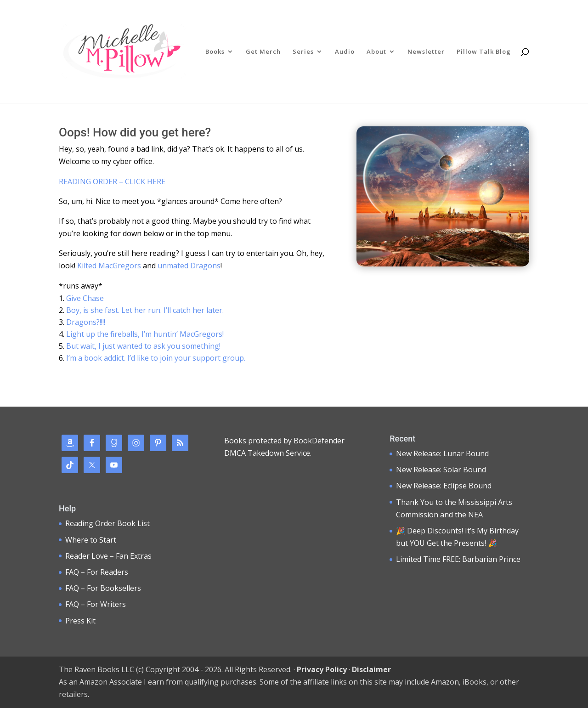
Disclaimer (371, 669)
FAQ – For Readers (97, 572)
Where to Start (91, 540)
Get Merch (263, 52)
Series (303, 52)
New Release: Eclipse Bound (444, 486)
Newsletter (426, 52)
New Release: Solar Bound (441, 470)
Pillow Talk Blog (484, 52)
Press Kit (80, 621)
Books (215, 52)
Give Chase (85, 298)
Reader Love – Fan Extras (108, 556)
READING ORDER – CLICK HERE (112, 181)
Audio (345, 52)
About (376, 52)
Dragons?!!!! (86, 322)
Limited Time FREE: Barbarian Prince (458, 559)
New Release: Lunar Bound (442, 453)
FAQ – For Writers (96, 604)
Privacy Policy (322, 669)
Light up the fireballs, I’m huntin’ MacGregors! (145, 334)
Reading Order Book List (107, 523)
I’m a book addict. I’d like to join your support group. (156, 358)
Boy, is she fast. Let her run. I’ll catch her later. (145, 310)
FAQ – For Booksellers (103, 588)
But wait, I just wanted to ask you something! (143, 346)
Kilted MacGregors (109, 266)
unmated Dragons (189, 266)
